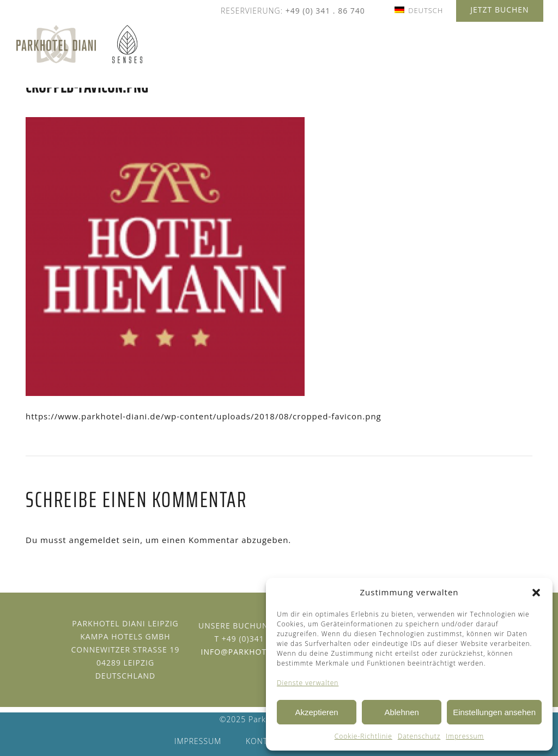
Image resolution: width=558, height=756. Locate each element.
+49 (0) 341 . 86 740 (325, 11)
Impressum (465, 736)
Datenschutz (419, 736)
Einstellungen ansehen (494, 712)
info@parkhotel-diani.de (258, 652)
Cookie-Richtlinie (363, 736)
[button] (536, 593)
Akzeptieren (316, 712)
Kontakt (264, 741)
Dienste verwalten (308, 683)
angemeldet (95, 540)
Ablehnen (401, 712)
